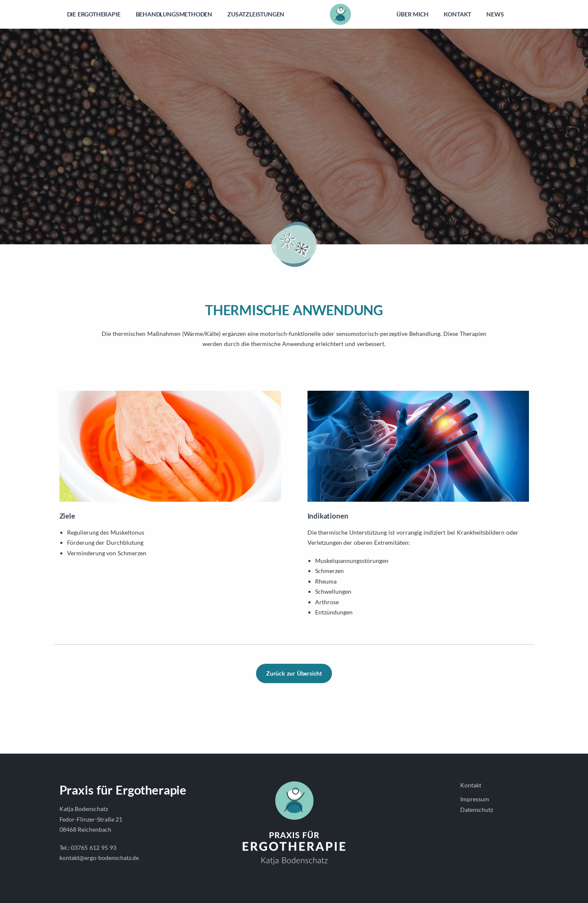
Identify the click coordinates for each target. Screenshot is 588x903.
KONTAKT (458, 14)
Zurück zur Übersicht (294, 673)
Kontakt (471, 785)
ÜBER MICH (412, 14)
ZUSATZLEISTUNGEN (256, 14)
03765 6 (82, 848)
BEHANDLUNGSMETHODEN (174, 14)
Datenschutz (477, 810)
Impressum (475, 799)
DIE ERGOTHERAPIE (94, 14)
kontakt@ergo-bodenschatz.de (99, 858)
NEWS (495, 14)
